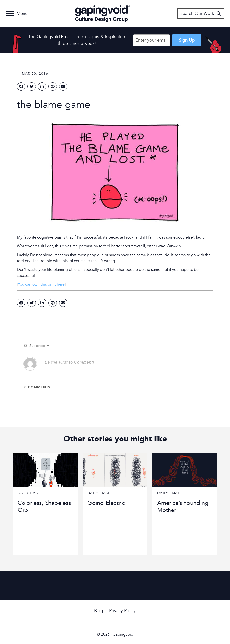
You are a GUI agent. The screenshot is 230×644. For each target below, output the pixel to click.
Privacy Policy (122, 611)
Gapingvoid (103, 13)
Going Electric (106, 503)
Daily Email (30, 493)
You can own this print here (41, 284)
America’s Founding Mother (183, 507)
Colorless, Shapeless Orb (44, 507)
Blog (99, 611)
